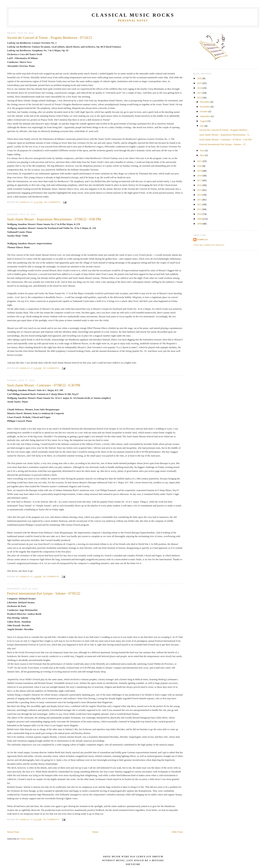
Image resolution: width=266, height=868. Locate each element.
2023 (200, 93)
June (202, 150)
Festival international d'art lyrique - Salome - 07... (223, 144)
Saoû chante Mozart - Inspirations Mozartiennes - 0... (225, 135)
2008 (200, 224)
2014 (200, 195)
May (202, 155)
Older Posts (177, 832)
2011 (200, 209)
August (204, 121)
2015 (200, 190)
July (202, 126)
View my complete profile (209, 245)
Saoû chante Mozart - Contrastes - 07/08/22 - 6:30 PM (44, 385)
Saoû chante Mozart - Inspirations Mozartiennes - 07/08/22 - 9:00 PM (54, 219)
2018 (200, 176)
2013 (200, 200)
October (204, 111)
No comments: (53, 202)
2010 (200, 214)
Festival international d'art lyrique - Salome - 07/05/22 (44, 593)
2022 (200, 98)
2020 (200, 166)
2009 (200, 219)
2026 (200, 78)
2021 (200, 161)
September (205, 116)
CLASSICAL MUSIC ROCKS (133, 15)
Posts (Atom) (27, 839)
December (205, 102)
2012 (200, 204)
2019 (200, 171)
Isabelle (203, 240)
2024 (200, 88)
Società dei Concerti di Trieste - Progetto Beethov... (224, 130)
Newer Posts (13, 832)
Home (96, 832)
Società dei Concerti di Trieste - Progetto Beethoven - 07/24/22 (49, 38)
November (205, 107)
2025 (200, 83)
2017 (200, 180)
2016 (200, 185)
